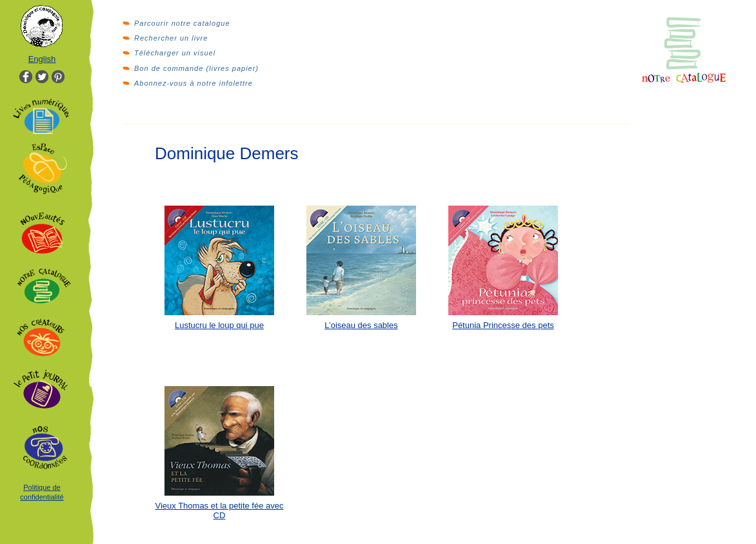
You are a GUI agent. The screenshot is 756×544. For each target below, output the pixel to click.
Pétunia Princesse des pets (503, 325)
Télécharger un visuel (175, 53)
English (42, 59)
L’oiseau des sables (361, 325)
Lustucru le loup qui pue (219, 325)
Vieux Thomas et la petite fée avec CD (220, 510)
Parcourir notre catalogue (182, 23)
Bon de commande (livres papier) (196, 68)
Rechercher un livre (171, 38)
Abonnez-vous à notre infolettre (194, 83)
